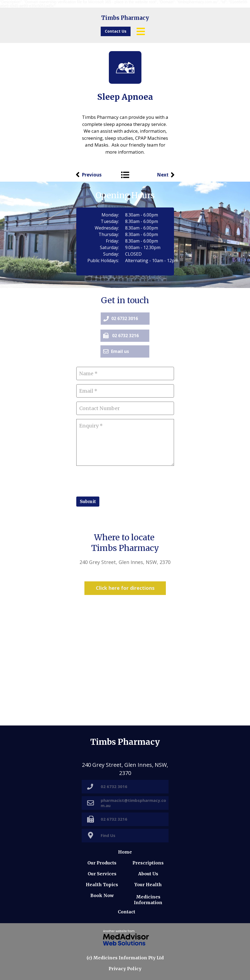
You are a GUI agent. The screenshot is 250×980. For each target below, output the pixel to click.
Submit (88, 501)
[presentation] (118, 480)
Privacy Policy (125, 969)
